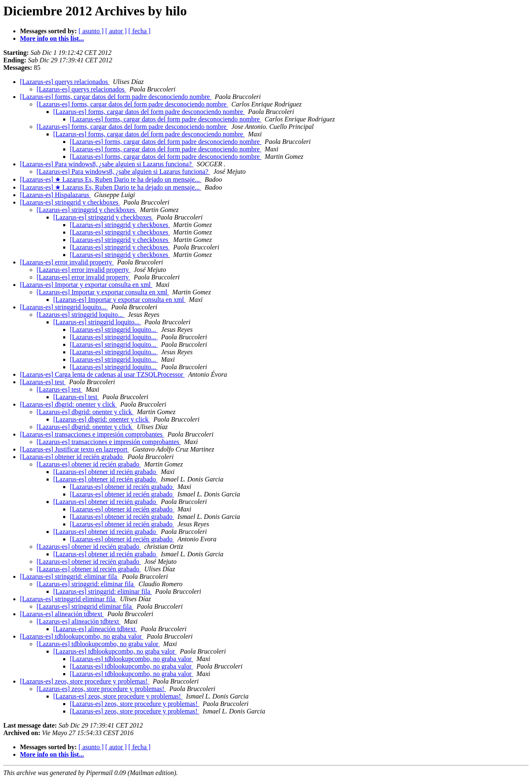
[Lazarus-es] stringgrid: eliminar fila (69, 576)
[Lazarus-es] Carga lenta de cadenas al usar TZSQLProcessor (102, 374)
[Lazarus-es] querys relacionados (65, 82)
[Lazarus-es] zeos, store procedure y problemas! (85, 681)
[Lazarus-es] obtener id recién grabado (72, 457)
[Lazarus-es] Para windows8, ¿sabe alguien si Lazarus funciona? (107, 164)
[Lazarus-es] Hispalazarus (55, 195)
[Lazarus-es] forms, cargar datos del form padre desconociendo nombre (116, 97)
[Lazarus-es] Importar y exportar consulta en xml (86, 285)
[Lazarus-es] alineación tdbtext (62, 614)
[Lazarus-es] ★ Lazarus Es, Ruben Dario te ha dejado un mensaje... (111, 179)
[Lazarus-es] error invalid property (67, 262)
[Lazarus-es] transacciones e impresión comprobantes (92, 434)
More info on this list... (52, 38)
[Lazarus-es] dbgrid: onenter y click (68, 404)
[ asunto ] (91, 31)
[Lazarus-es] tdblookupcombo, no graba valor (82, 636)
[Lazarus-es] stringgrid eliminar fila (68, 599)
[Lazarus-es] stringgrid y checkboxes (70, 202)
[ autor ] (116, 31)
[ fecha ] (139, 31)
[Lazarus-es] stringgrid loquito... (64, 307)
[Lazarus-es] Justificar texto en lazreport (75, 449)
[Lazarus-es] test (43, 382)
